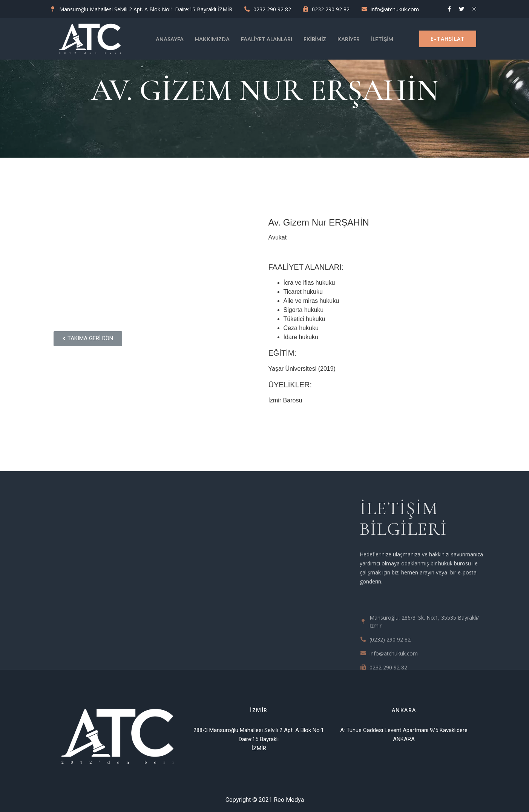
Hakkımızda (212, 39)
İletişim (382, 39)
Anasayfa (170, 39)
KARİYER (349, 39)
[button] (448, 39)
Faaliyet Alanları (267, 39)
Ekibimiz (315, 39)
